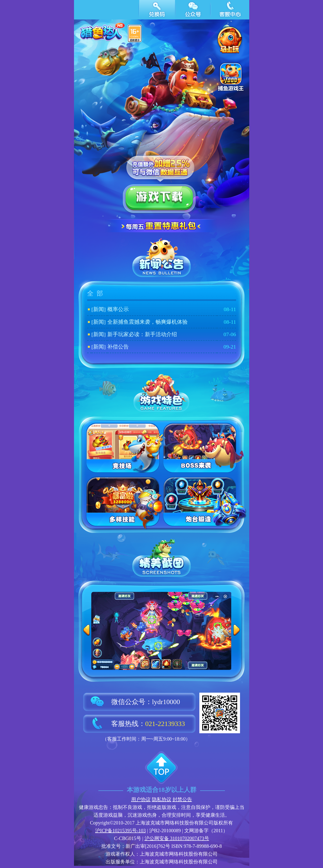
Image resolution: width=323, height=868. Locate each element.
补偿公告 (118, 347)
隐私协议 (162, 799)
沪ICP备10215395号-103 (120, 831)
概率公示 (118, 309)
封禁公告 (182, 799)
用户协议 (141, 799)
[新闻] (99, 309)
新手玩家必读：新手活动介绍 (142, 334)
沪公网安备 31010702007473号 (177, 838)
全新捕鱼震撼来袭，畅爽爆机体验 (148, 322)
